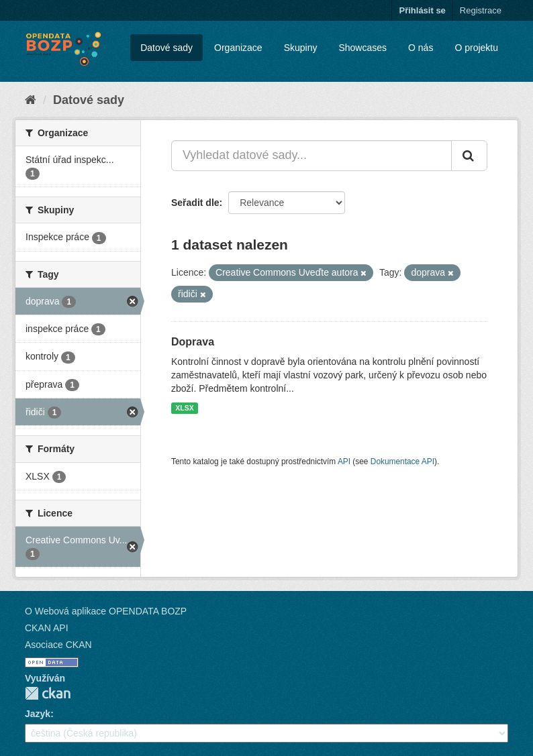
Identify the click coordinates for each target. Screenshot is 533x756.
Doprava (193, 342)
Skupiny (301, 48)
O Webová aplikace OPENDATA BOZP (106, 611)
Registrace (481, 10)
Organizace (238, 48)
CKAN (48, 693)
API (344, 462)
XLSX (184, 408)
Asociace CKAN (58, 645)
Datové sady (166, 48)
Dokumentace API (402, 462)
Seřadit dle (195, 203)
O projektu (476, 48)
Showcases (362, 48)
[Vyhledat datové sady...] (311, 156)
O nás (421, 48)
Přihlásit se (422, 10)
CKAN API (47, 628)
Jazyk (38, 714)
